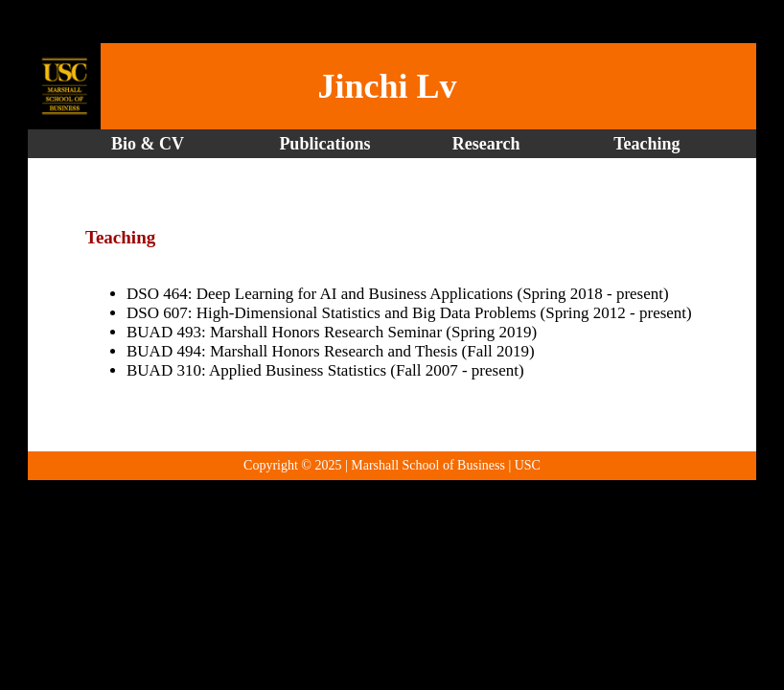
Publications (330, 144)
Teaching (646, 144)
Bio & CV (148, 144)
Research (486, 144)
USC (528, 465)
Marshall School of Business (428, 465)
